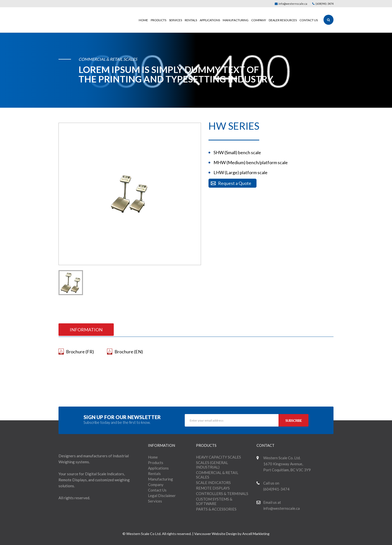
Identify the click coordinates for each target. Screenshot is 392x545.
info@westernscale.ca (291, 4)
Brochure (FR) (80, 352)
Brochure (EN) (129, 352)
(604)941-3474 (323, 4)
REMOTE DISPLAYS (213, 488)
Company (259, 20)
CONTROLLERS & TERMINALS (222, 494)
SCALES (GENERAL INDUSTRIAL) (212, 465)
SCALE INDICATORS (213, 483)
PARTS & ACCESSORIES (216, 509)
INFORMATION (86, 330)
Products (158, 20)
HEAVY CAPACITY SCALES (218, 457)
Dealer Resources (283, 20)
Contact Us (309, 20)
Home (143, 20)
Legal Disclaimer (162, 496)
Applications (210, 20)
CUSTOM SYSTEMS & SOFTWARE (214, 501)
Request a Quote (235, 183)
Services (175, 20)
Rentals (191, 20)
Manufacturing (236, 20)
